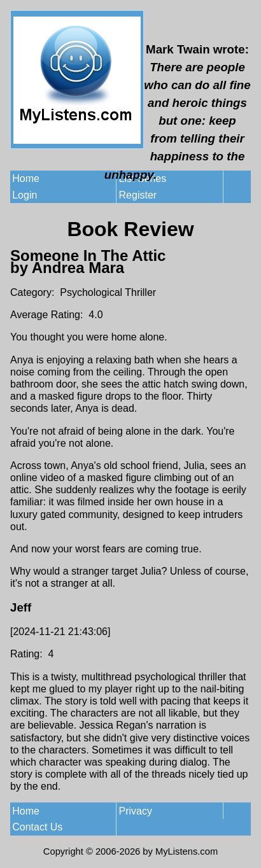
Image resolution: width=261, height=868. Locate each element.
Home (26, 178)
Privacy (136, 811)
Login (25, 195)
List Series (143, 178)
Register (138, 195)
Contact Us (37, 827)
